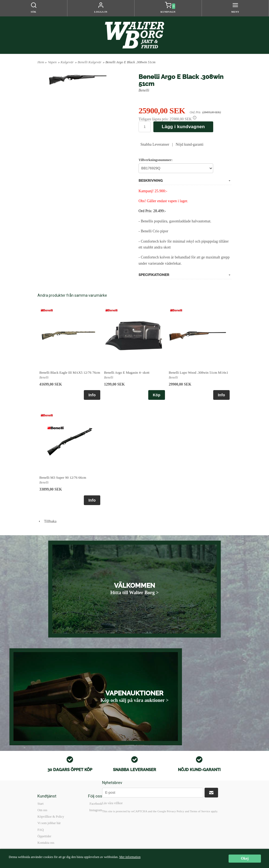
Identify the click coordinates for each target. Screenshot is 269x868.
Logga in (101, 12)
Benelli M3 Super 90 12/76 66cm (63, 477)
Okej (245, 858)
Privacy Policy (175, 811)
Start (41, 804)
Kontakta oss (46, 843)
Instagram (96, 810)
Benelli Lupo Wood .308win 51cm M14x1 (198, 372)
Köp (157, 395)
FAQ (41, 830)
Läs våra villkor (112, 803)
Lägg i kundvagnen (183, 127)
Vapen (52, 62)
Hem (41, 62)
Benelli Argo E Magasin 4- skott (127, 372)
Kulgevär (67, 62)
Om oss (42, 810)
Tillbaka (47, 521)
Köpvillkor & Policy (51, 817)
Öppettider (44, 836)
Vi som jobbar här (49, 823)
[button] (195, 118)
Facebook (96, 804)
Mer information (130, 857)
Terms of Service (200, 811)
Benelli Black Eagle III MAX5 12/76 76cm (70, 372)
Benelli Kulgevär (89, 62)
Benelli (144, 90)
